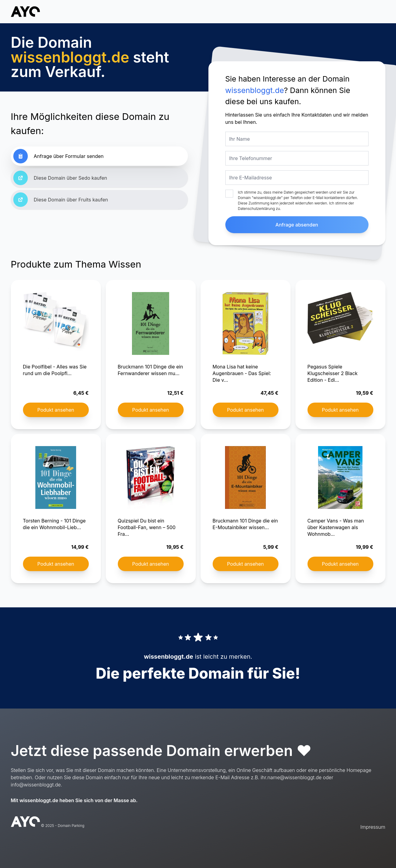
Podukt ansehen (56, 410)
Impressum (373, 827)
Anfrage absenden (297, 225)
